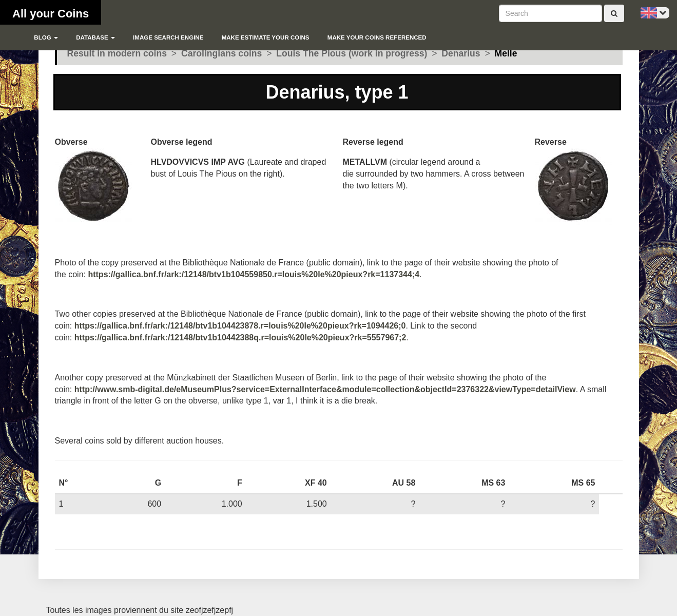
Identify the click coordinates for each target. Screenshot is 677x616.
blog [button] (46, 37)
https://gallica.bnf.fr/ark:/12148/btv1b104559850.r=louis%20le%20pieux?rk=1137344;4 (254, 274)
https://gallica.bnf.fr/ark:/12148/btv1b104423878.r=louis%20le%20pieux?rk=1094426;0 (240, 326)
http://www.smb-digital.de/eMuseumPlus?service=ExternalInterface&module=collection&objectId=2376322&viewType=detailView (325, 389)
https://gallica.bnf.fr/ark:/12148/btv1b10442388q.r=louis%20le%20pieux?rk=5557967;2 (240, 338)
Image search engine (168, 37)
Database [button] (95, 37)
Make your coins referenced (377, 37)
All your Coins (51, 14)
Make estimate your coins (266, 37)
